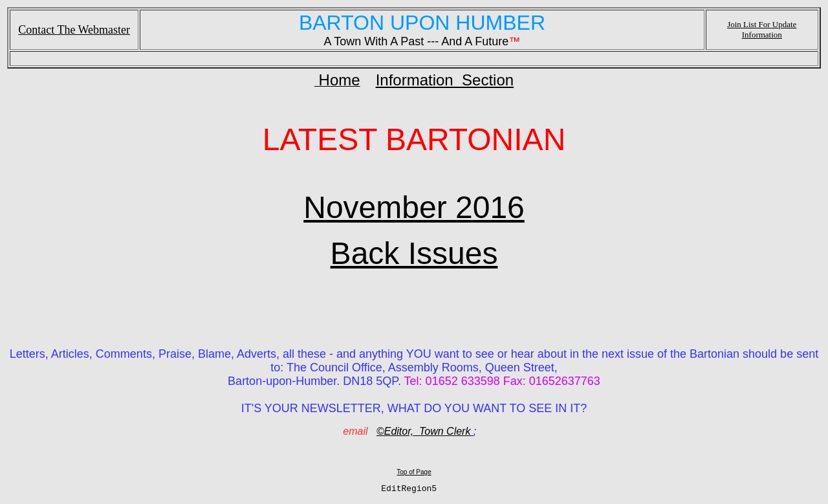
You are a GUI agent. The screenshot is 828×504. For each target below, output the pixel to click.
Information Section (445, 80)
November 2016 (414, 207)
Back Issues (414, 253)
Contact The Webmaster (74, 30)
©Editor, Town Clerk (425, 431)
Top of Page (414, 472)
